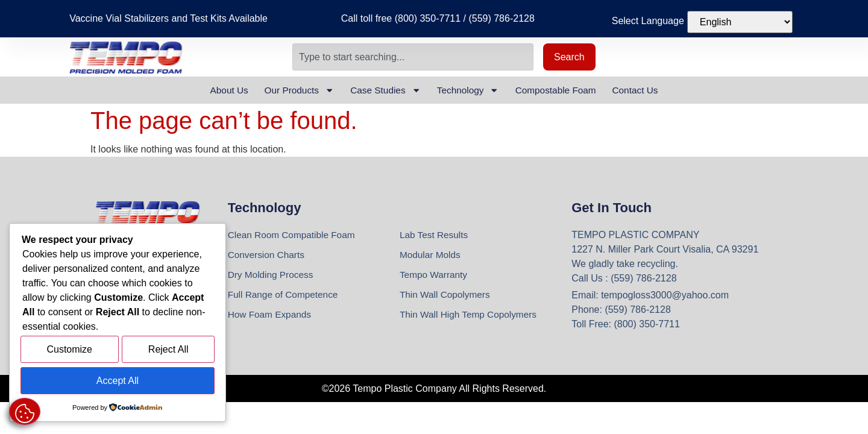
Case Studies (383, 90)
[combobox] (413, 57)
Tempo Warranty (435, 276)
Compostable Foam (562, 90)
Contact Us (646, 90)
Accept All (118, 381)
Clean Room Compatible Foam (294, 235)
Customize (69, 352)
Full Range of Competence (285, 297)
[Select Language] (740, 22)
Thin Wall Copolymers (447, 297)
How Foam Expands (271, 317)
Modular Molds (431, 256)
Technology (470, 90)
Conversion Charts (268, 256)
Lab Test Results (435, 235)
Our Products (292, 90)
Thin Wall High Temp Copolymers (471, 317)
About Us (218, 90)
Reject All (168, 352)
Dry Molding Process (272, 276)
